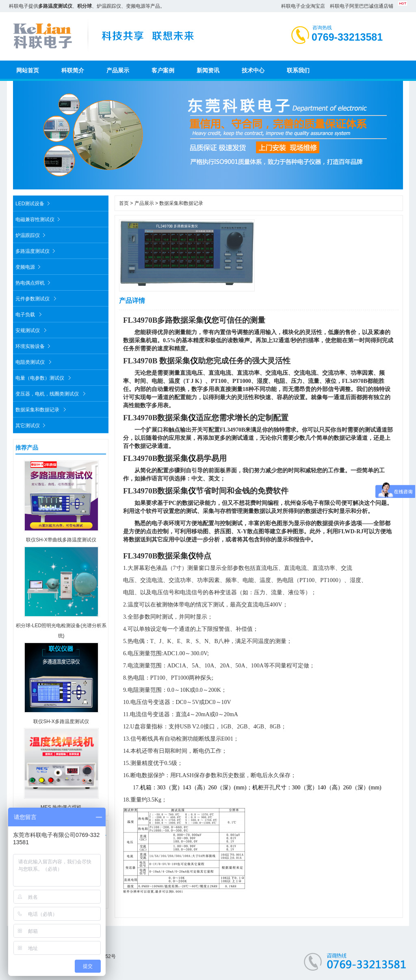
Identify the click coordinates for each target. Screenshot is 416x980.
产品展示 (144, 203)
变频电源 (29, 266)
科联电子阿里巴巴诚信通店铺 (362, 6)
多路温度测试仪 (36, 250)
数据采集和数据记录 (42, 408)
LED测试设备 (34, 202)
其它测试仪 (31, 424)
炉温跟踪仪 (31, 234)
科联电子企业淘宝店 (303, 6)
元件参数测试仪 (37, 297)
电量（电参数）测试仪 (44, 377)
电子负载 (30, 313)
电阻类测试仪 (35, 361)
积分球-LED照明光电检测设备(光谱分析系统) (61, 626)
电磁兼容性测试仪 (39, 218)
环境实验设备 (34, 345)
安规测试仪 (32, 329)
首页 (124, 203)
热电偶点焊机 (34, 281)
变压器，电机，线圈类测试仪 (52, 392)
